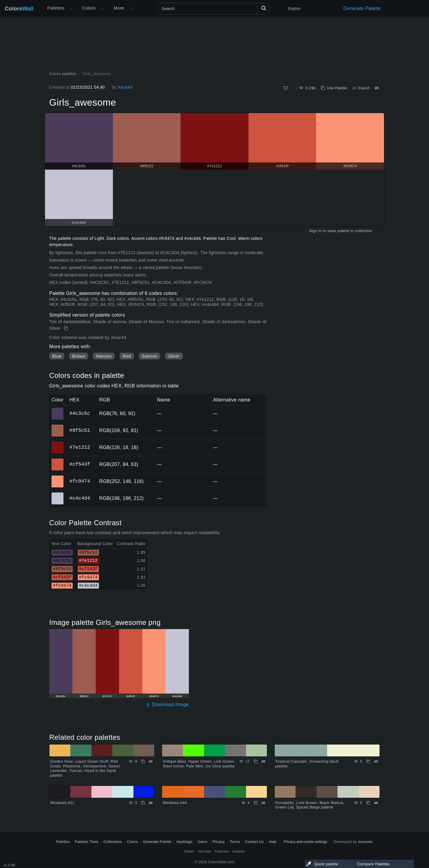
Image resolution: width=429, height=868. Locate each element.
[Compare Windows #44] (263, 803)
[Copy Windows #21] (143, 803)
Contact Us (255, 842)
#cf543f (80, 464)
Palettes (56, 8)
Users (202, 842)
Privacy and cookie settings (305, 842)
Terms (235, 842)
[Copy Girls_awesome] (67, 329)
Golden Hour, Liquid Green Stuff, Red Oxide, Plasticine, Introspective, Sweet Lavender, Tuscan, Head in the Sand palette (85, 768)
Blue (57, 356)
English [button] (294, 9)
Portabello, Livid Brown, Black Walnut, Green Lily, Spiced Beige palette (310, 805)
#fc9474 (80, 481)
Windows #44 (175, 803)
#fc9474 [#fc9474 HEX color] (58, 477)
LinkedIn (239, 851)
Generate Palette (362, 8)
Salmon (150, 356)
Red (127, 356)
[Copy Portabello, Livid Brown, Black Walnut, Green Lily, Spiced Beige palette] (368, 803)
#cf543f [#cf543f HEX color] (58, 460)
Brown (79, 356)
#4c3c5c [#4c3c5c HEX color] (58, 409)
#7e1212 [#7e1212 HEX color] (58, 443)
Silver (174, 356)
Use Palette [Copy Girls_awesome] (334, 88)
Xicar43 (125, 87)
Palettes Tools (87, 842)
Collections (113, 842)
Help (273, 842)
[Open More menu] (71, 9)
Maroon (104, 356)
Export (361, 88)
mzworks (365, 842)
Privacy (219, 842)
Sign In (315, 231)
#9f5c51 (80, 430)
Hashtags (185, 842)
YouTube (204, 851)
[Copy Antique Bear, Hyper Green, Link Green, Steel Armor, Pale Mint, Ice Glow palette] (256, 761)
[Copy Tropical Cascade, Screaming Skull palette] (368, 761)
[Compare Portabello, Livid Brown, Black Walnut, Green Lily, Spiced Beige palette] (376, 803)
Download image (167, 704)
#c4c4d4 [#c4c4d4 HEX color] (58, 494)
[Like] (286, 88)
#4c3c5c (80, 413)
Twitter (189, 851)
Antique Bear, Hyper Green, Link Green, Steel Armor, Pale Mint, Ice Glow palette (199, 764)
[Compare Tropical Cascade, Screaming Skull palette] (376, 761)
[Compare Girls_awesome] (377, 88)
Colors (19, 9)
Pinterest (222, 851)
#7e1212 (80, 447)
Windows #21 (62, 803)
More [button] (119, 8)
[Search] (213, 9)
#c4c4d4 (80, 498)
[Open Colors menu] (102, 9)
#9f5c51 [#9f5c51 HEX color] (58, 426)
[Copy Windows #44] (256, 803)
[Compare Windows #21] (151, 803)
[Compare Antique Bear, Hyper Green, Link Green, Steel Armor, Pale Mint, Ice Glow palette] (263, 761)
